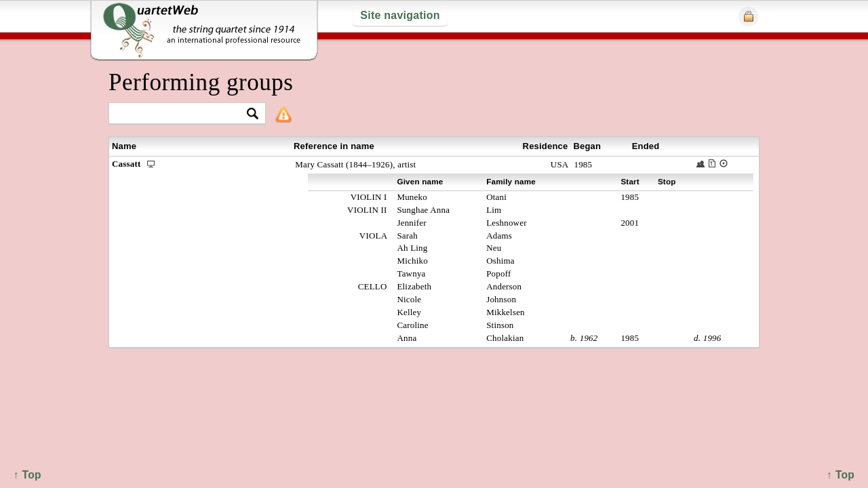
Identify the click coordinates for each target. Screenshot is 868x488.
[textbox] (181, 114)
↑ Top (841, 475)
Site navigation (400, 15)
